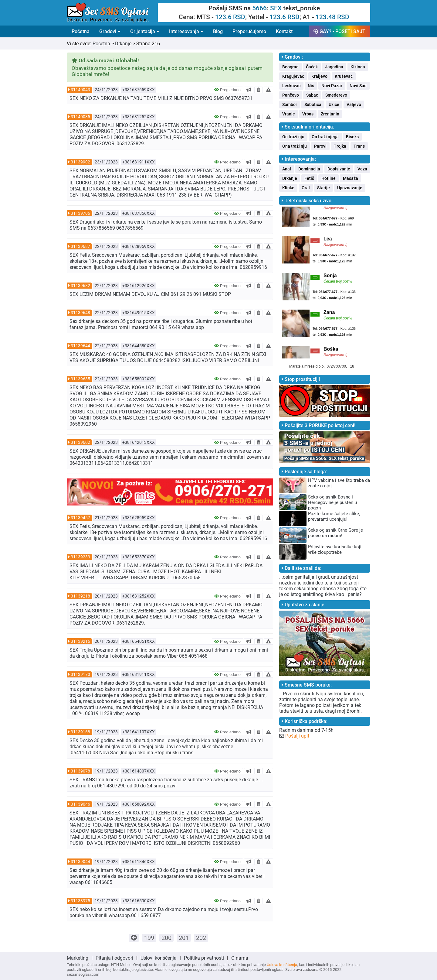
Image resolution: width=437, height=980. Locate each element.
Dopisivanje (339, 169)
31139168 (80, 732)
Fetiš (309, 178)
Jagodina (334, 67)
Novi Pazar (332, 86)
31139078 (80, 771)
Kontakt (284, 31)
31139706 (80, 213)
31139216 (80, 641)
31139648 (80, 313)
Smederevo (336, 95)
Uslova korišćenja (282, 965)
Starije (324, 188)
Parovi (320, 146)
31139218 (80, 596)
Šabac (312, 95)
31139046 (80, 804)
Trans (359, 146)
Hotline (329, 178)
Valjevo (354, 105)
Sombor (290, 105)
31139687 (80, 246)
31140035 (80, 117)
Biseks (352, 137)
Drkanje (123, 44)
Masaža (351, 178)
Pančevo (291, 95)
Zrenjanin (330, 114)
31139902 (80, 162)
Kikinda (358, 67)
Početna (81, 31)
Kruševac (344, 76)
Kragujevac (293, 76)
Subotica (313, 105)
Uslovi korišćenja (159, 958)
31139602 (80, 442)
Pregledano (227, 90)
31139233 (80, 557)
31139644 (80, 346)
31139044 (80, 862)
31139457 (80, 518)
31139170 (80, 674)
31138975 (80, 901)
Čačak (312, 67)
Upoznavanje (350, 188)
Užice (334, 105)
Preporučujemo (249, 31)
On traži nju (293, 137)
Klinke (288, 188)
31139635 (80, 379)
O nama (240, 958)
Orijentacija (145, 31)
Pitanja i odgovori (114, 958)
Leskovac (291, 86)
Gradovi (110, 31)
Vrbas (308, 114)
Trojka (340, 146)
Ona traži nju (295, 146)
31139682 (80, 286)
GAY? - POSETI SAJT (339, 31)
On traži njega (325, 137)
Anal (287, 169)
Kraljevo (319, 76)
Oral (306, 188)
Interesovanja (186, 31)
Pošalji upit (297, 736)
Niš (311, 86)
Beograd (290, 67)
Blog (218, 31)
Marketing (78, 958)
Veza (362, 169)
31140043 (80, 90)
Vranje (289, 114)
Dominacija (309, 169)
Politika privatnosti (204, 958)
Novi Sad (358, 86)
